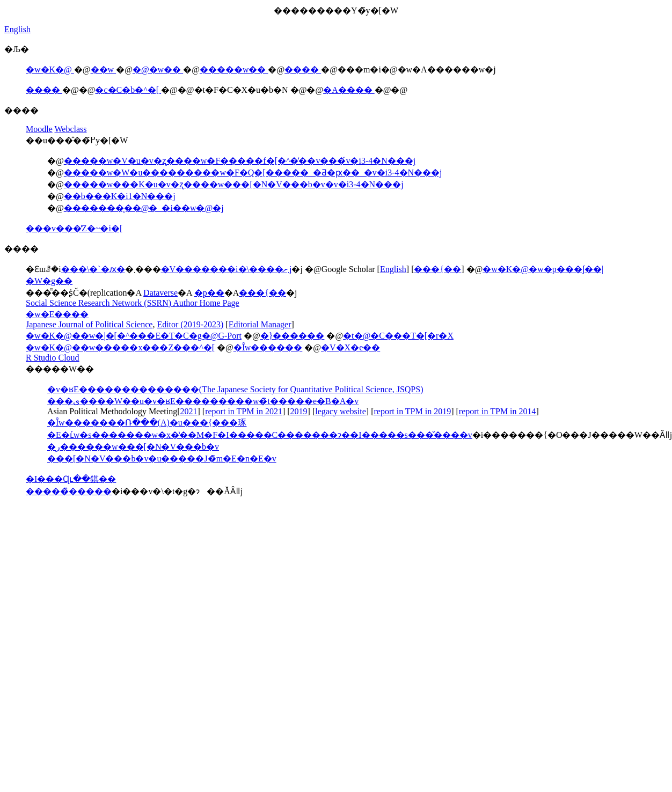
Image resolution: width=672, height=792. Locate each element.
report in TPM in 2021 (244, 411)
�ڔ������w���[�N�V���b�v (133, 447)
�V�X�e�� (350, 347)
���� (303, 69)
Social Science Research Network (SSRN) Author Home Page (133, 303)
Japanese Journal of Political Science (89, 324)
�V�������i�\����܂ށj (227, 269)
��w (104, 69)
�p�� (209, 293)
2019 (299, 411)
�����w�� (234, 69)
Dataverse (160, 293)
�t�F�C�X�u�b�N (242, 90)
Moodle (39, 129)
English (17, 29)
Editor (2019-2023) (190, 324)
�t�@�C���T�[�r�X (398, 336)
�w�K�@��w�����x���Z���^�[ (120, 347)
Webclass (71, 129)
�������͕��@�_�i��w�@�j (144, 208)
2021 (189, 411)
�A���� (349, 90)
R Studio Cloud (53, 358)
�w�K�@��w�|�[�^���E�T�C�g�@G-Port (134, 336)
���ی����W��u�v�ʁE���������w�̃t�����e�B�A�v (203, 401)
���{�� (437, 269)
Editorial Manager (260, 324)
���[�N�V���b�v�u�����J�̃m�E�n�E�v (162, 459)
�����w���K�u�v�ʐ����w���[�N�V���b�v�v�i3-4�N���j (234, 184)
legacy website (341, 411)
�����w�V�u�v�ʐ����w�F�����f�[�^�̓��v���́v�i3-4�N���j (240, 161)
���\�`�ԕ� (93, 269)
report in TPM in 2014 (498, 411)
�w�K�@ (50, 69)
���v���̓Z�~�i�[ (74, 228)
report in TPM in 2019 (412, 411)
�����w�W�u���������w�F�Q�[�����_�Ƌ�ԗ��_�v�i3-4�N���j (253, 173)
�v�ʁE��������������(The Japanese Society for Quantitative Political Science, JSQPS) (235, 389)
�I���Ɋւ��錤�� (71, 479)
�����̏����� (69, 491)
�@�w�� (158, 69)
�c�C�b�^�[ (128, 90)
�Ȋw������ (268, 347)
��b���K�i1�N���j (120, 196)
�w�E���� (57, 314)
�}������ (293, 336)
